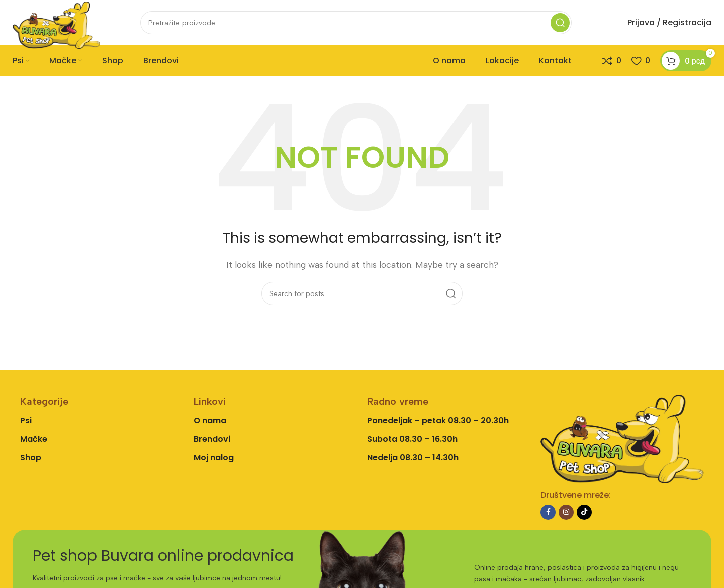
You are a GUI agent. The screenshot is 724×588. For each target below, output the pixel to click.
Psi (26, 420)
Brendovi (212, 439)
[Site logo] (56, 24)
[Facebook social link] (548, 512)
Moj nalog (214, 458)
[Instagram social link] (566, 512)
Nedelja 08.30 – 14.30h (413, 458)
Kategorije (44, 401)
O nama (210, 420)
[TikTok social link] (584, 512)
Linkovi (210, 401)
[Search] (356, 23)
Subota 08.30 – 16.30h (412, 439)
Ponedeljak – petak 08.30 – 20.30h (438, 420)
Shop (31, 458)
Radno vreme (398, 401)
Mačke (34, 439)
